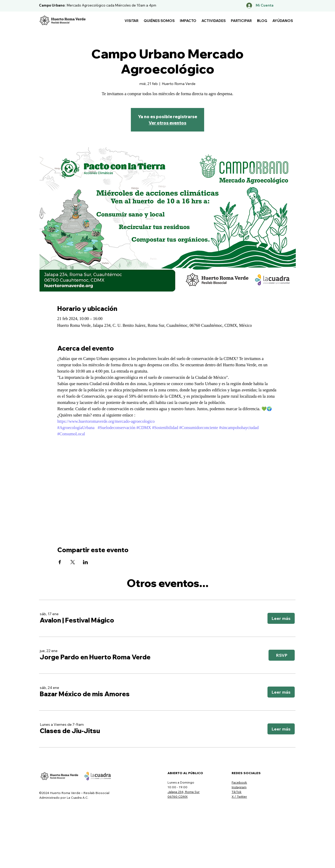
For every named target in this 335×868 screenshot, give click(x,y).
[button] (132, 21)
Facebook (239, 782)
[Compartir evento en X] (73, 562)
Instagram (239, 787)
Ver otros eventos (167, 123)
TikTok (237, 792)
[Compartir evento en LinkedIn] (85, 562)
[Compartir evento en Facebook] (60, 562)
